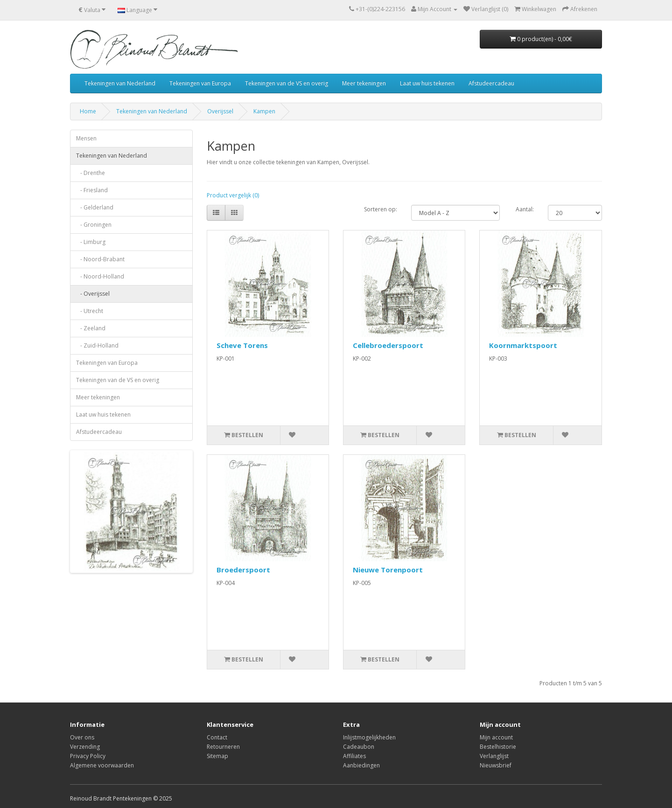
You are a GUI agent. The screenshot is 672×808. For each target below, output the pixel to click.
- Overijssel (93, 294)
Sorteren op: (381, 209)
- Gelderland (95, 207)
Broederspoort (243, 570)
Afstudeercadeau (491, 83)
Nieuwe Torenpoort (388, 570)
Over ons (82, 737)
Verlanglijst (494, 756)
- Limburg (91, 242)
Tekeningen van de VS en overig (287, 83)
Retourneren (223, 747)
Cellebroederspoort (388, 345)
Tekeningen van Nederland (120, 83)
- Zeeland (91, 328)
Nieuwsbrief (496, 765)
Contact (217, 737)
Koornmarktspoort (523, 345)
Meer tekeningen (364, 83)
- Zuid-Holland (97, 345)
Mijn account (496, 737)
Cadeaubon (359, 747)
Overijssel (220, 111)
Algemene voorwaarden (102, 765)
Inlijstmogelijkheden (369, 737)
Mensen (86, 138)
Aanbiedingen (361, 765)
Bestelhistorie (498, 747)
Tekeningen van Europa (200, 83)
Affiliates (354, 756)
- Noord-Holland (100, 276)
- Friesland (92, 190)
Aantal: (525, 209)
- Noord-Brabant (100, 259)
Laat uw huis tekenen (427, 83)
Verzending (85, 747)
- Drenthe (91, 173)
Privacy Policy (88, 756)
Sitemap (217, 756)
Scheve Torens (242, 345)
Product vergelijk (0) (233, 195)
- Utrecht (90, 311)
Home (88, 111)
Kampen (264, 111)
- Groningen (94, 225)
